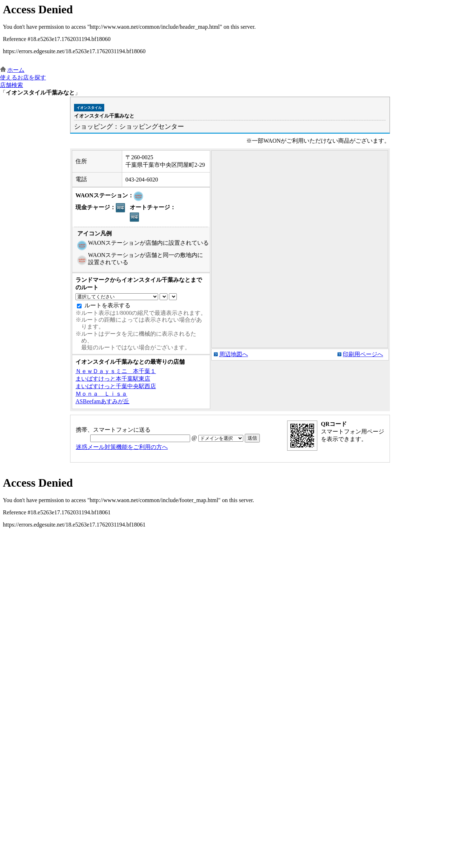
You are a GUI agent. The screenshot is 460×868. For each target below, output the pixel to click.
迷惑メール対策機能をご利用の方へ (122, 447)
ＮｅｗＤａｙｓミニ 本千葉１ (116, 371)
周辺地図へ (234, 354)
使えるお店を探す (23, 77)
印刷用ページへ (363, 354)
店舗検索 (11, 85)
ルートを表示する (107, 305)
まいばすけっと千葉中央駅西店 (116, 386)
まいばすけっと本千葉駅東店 (113, 379)
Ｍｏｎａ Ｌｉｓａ (101, 394)
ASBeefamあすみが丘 (102, 401)
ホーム (16, 70)
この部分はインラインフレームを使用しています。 (230, 33)
